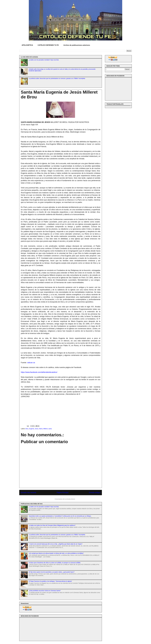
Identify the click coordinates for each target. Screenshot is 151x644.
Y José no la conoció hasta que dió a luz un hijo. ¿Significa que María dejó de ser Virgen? (56, 544)
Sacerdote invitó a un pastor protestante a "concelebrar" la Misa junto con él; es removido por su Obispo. (60, 516)
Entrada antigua (95, 493)
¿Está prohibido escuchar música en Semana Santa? (45, 591)
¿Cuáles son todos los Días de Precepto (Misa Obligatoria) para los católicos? (52, 525)
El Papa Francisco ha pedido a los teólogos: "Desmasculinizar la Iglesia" (50, 581)
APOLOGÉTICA (27, 45)
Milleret (46, 429)
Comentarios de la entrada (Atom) (65, 499)
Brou (27, 429)
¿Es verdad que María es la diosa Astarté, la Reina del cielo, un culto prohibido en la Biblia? (56, 553)
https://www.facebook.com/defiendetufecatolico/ (39, 372)
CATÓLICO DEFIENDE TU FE (48, 45)
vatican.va (31, 363)
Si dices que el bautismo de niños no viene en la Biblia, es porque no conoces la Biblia (55, 563)
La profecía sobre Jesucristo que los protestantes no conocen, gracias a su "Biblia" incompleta (57, 78)
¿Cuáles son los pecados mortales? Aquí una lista (44, 60)
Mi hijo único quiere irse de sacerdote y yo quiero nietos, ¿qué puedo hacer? (52, 572)
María (41, 429)
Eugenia (32, 429)
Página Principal (63, 493)
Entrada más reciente (29, 493)
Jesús (37, 429)
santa (50, 429)
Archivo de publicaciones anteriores (77, 45)
